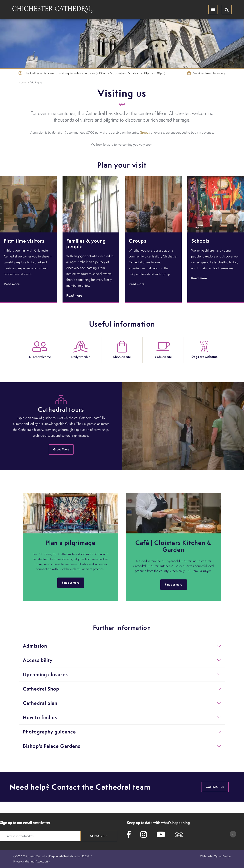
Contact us (215, 787)
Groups (145, 132)
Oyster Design (222, 856)
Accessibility (43, 861)
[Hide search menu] (227, 10)
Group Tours (61, 449)
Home (22, 82)
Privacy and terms (24, 861)
